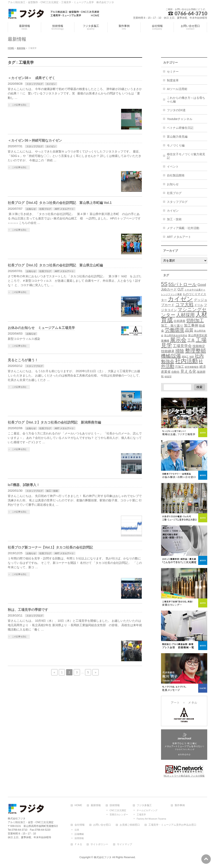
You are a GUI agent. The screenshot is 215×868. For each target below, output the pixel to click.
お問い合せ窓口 (102, 825)
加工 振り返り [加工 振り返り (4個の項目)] (172, 326)
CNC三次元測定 (118, 810)
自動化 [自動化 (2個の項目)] (175, 372)
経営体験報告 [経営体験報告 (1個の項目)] (192, 367)
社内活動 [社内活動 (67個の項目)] (186, 361)
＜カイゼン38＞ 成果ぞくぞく (31, 78)
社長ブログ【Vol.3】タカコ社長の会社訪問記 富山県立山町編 (55, 265)
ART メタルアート (64, 209)
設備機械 (79, 834)
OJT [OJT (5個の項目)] (181, 289)
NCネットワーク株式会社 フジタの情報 (184, 776)
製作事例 (180, 805)
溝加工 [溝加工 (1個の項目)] (185, 357)
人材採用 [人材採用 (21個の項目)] (185, 315)
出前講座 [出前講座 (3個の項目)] (180, 321)
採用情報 (79, 838)
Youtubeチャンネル (180, 119)
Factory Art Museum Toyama (151, 819)
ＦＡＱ (78, 844)
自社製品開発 (176, 175)
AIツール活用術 (177, 89)
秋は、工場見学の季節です (28, 610)
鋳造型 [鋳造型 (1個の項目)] (168, 377)
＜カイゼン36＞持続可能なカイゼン (35, 140)
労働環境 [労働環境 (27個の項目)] (174, 330)
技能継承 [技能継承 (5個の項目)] (168, 351)
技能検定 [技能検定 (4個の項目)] (199, 346)
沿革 (77, 830)
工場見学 (141, 815)
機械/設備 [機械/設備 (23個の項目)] (171, 356)
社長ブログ (45, 209)
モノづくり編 (176, 145)
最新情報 (96, 805)
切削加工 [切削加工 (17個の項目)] (195, 320)
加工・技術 (52, 491)
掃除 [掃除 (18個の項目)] (180, 351)
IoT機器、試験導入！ (24, 485)
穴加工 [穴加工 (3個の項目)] (180, 367)
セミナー (173, 72)
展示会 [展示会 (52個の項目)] (178, 340)
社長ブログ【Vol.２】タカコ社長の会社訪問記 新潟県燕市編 (54, 422)
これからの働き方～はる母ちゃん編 (186, 100)
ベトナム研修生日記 (180, 128)
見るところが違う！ (23, 360)
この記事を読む (19, 105)
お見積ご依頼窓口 (130, 825)
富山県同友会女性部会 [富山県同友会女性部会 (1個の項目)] (176, 335)
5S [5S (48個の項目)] (164, 284)
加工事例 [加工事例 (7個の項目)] (191, 325)
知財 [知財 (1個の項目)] (192, 357)
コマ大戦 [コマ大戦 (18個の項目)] (184, 304)
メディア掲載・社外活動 (183, 228)
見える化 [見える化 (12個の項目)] (188, 371)
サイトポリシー (99, 844)
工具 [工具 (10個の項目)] (191, 340)
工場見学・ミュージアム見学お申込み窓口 (172, 825)
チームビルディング (147, 810)
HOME (78, 805)
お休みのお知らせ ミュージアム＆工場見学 (41, 328)
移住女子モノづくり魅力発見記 (186, 156)
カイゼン (51, 84)
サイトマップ (125, 844)
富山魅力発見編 (177, 137)
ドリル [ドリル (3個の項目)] (199, 305)
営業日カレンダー (119, 815)
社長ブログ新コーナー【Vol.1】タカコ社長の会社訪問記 (50, 547)
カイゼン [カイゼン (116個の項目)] (180, 299)
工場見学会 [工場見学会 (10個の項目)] (182, 346)
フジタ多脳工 (144, 805)
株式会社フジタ (103, 857)
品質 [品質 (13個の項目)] (189, 330)
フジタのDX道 (176, 110)
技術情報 (115, 805)
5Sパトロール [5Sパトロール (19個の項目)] (183, 284)
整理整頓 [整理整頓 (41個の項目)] (195, 351)
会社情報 (80, 825)
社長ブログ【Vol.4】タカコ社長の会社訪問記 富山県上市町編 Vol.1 (60, 203)
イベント (173, 167)
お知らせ (31, 209)
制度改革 (173, 80)
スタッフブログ (35, 84)
